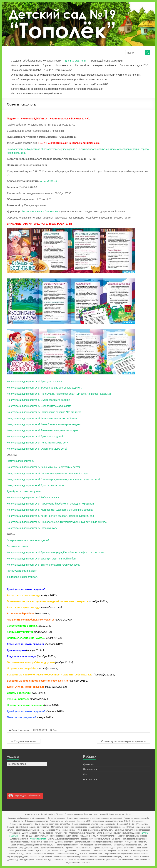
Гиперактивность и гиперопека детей (28, 540)
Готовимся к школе (18, 546)
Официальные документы (36, 821)
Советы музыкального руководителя (124, 741)
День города (53, 851)
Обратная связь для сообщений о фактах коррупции (33, 845)
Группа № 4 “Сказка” (125, 848)
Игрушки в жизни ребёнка (22, 668)
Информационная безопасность (128, 845)
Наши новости (63, 65)
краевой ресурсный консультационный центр (101, 839)
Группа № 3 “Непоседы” (105, 848)
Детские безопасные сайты (53, 848)
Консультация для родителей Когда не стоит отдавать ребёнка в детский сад (50, 516)
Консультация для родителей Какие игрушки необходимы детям (43, 467)
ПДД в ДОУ (41, 851)
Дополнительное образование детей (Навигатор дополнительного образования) (57, 89)
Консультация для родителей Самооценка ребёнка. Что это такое (44, 412)
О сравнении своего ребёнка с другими (31, 662)
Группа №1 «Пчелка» (83, 848)
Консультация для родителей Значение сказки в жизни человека (44, 565)
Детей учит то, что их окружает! (26, 711)
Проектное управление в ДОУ (136, 818)
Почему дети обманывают (22, 571)
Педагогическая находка (43, 854)
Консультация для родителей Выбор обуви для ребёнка (39, 400)
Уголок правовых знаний (25, 65)
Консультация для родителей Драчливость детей (35, 436)
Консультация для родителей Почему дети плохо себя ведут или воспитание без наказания (59, 394)
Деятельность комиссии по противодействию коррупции (99, 842)
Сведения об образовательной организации (36, 61)
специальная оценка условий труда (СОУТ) (111, 821)
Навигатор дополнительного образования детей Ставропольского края (45, 830)
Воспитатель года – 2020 (134, 65)
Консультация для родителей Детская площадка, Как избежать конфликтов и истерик (55, 552)
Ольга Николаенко (21, 730)
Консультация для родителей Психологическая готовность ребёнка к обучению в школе (57, 522)
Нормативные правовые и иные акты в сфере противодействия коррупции (41, 842)
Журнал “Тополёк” (108, 836)
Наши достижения (68, 851)
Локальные (70, 821)
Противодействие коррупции (106, 61)
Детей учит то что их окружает (24, 491)
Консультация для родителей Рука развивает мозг (35, 485)
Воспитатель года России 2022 (91, 84)
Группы (47, 65)
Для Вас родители (75, 61)
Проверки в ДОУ (84, 821)
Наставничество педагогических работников (36, 93)
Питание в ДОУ (26, 836)
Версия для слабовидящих (25, 795)
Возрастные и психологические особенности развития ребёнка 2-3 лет (50, 674)
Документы (89, 764)
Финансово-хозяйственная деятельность (95, 830)
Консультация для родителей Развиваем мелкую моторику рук (42, 430)
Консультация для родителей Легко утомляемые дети (37, 442)
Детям (36, 848)
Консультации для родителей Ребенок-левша (33, 497)
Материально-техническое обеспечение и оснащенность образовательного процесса (88, 827)
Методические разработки (21, 824)
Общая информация (89, 836)
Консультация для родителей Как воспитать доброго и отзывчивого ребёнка (50, 510)
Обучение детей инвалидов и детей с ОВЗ (52, 824)
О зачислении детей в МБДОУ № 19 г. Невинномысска (42, 70)
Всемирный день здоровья (105, 851)
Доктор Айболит (41, 836)
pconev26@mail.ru (50, 181)
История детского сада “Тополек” (64, 836)
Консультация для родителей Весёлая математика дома (39, 406)
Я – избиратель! (85, 851)
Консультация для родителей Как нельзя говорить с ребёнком (42, 418)
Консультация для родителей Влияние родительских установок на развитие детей (54, 479)
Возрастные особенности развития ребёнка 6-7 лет (38, 681)
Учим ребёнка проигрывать (22, 577)
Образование (138, 821)
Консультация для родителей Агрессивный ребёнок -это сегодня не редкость (51, 504)
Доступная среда (30, 833)
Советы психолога (38, 839)
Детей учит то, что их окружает (26, 687)
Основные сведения (56, 818)
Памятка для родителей (21, 461)
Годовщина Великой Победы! (22, 851)
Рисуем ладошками (24, 741)
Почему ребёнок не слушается (25, 705)
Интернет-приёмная (104, 65)
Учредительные (56, 821)
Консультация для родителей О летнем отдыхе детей (37, 449)
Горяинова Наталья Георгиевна (40, 211)
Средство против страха (22, 626)
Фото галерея (90, 779)
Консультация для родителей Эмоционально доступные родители (45, 388)
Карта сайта (82, 65)
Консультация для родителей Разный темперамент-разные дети (44, 424)
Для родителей (25, 848)
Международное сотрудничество (53, 833)
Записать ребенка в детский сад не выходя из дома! (40, 84)
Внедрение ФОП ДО (126, 824)
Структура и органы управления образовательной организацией (94, 818)
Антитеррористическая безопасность (96, 845)
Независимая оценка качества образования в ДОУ (94, 824)
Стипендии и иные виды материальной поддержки (118, 833)
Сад (55, 730)
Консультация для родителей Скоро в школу (32, 528)
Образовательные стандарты (82, 833)
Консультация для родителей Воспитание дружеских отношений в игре (47, 473)
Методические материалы (136, 842)
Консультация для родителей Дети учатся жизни (34, 381)
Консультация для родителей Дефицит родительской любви (41, 558)
